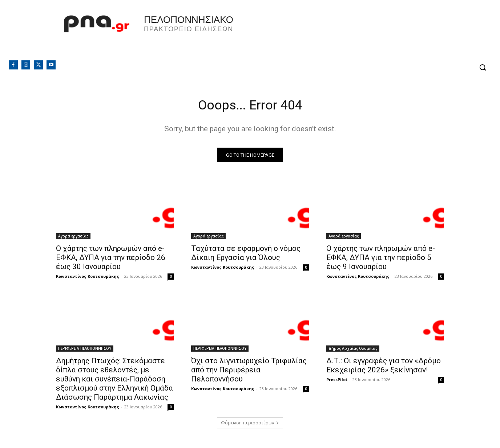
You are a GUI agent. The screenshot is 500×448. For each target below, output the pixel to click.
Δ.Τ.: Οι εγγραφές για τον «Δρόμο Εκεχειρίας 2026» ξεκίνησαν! (384, 367)
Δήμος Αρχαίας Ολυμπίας (353, 351)
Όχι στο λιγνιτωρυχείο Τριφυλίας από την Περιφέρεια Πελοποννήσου (249, 372)
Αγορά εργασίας (73, 238)
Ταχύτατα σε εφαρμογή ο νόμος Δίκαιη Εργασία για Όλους (246, 255)
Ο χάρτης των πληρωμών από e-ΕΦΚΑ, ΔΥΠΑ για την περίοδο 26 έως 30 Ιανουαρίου (111, 260)
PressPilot (337, 382)
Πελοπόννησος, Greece (351, 35)
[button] (483, 67)
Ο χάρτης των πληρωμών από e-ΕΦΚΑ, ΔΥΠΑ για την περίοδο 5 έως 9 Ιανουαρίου (381, 260)
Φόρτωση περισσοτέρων (250, 425)
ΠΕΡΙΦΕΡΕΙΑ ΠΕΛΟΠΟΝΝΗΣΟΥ (85, 351)
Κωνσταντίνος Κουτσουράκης (88, 278)
